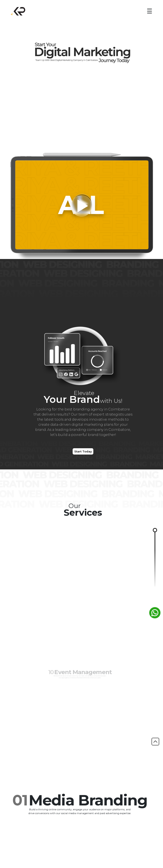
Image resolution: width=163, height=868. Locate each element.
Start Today (83, 451)
